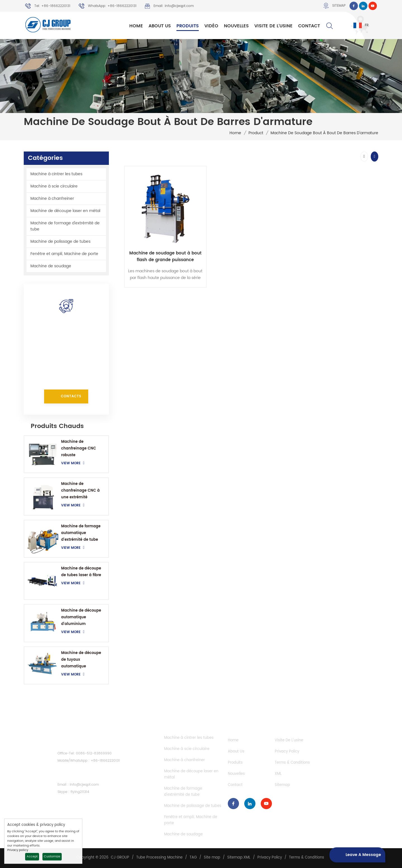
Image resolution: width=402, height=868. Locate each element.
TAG (193, 858)
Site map (212, 858)
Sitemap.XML (239, 858)
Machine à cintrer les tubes (56, 174)
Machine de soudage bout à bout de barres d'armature (324, 133)
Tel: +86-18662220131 (48, 6)
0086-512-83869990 (94, 753)
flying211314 (80, 792)
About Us (160, 26)
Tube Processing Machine (159, 858)
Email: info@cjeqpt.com (169, 6)
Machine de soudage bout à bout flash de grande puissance (165, 257)
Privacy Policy (287, 752)
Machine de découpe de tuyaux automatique (81, 660)
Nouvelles (236, 26)
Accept (32, 857)
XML (278, 774)
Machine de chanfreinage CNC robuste (79, 449)
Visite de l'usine (273, 26)
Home (136, 26)
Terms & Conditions (292, 763)
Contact (309, 26)
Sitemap (334, 6)
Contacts (71, 396)
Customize (52, 857)
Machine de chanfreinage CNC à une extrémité (80, 491)
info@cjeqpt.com (69, 367)
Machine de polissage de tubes (60, 241)
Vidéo (211, 26)
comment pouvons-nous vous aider (66, 332)
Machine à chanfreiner (52, 199)
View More (74, 463)
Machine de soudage (51, 266)
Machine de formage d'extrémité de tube (65, 226)
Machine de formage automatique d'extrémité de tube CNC (81, 533)
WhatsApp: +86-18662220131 (108, 6)
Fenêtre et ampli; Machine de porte (64, 254)
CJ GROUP (120, 858)
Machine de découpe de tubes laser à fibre (81, 572)
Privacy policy (18, 850)
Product (256, 133)
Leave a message (355, 855)
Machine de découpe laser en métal (65, 211)
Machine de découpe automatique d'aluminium (81, 617)
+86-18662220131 (85, 346)
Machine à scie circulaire (54, 186)
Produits (188, 26)
